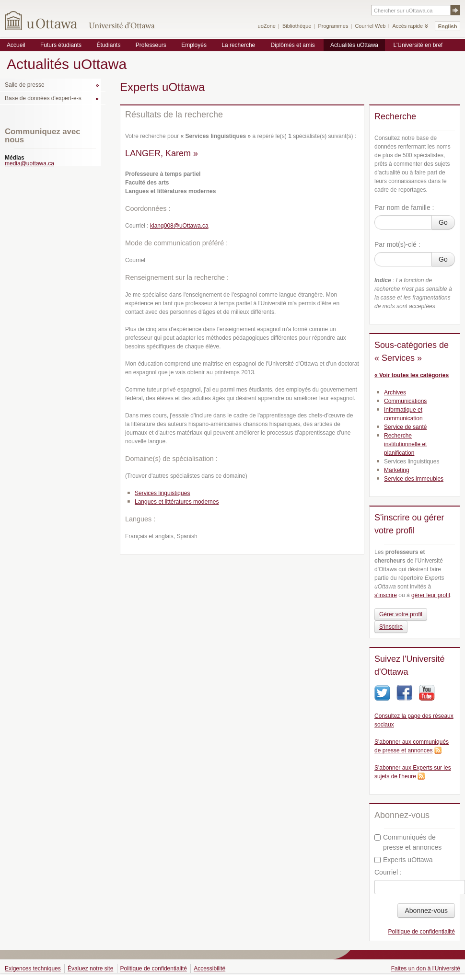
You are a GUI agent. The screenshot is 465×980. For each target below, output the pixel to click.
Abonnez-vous (426, 911)
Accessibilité (209, 968)
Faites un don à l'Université (426, 968)
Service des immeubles (414, 479)
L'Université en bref (418, 45)
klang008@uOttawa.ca (179, 226)
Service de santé (405, 427)
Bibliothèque (297, 26)
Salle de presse (25, 85)
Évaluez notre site (90, 968)
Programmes (333, 26)
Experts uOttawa (404, 860)
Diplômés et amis (293, 45)
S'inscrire (391, 627)
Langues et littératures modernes (177, 502)
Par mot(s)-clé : (397, 244)
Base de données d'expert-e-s (43, 98)
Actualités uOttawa (354, 45)
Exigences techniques (33, 968)
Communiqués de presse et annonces (408, 842)
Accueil (16, 45)
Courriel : (388, 872)
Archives (395, 392)
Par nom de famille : (404, 208)
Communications (405, 401)
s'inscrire (386, 595)
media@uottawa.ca (29, 163)
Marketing (397, 470)
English (448, 26)
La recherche (238, 45)
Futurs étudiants (61, 45)
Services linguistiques (162, 493)
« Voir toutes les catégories (412, 375)
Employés (194, 45)
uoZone (267, 26)
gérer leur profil (431, 595)
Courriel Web (370, 26)
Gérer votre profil (401, 614)
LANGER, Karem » (162, 153)
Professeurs (151, 45)
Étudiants (108, 45)
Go (443, 222)
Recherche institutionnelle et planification (405, 444)
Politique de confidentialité (422, 932)
